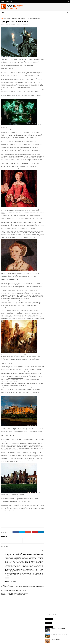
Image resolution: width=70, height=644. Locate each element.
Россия (54, 91)
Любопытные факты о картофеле (59, 38)
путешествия (49, 120)
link (1, 557)
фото (60, 124)
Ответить (7, 607)
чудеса (65, 124)
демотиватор (59, 96)
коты (65, 105)
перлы (63, 113)
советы (47, 122)
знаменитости (8, 19)
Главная (3, 1)
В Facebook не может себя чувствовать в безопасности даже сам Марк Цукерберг (59, 56)
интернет (55, 103)
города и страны (50, 96)
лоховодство (54, 108)
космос (60, 105)
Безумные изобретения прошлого (59, 65)
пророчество (49, 117)
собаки (65, 120)
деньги (66, 96)
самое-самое (57, 120)
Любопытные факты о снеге (58, 32)
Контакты (13, 1)
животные (64, 98)
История (14, 19)
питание (48, 115)
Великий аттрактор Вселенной (58, 77)
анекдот (48, 94)
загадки (47, 101)
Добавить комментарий (10, 611)
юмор (47, 127)
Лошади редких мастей (57, 71)
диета (52, 98)
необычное (19, 19)
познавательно (55, 115)
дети (47, 98)
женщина (57, 98)
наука (59, 110)
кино (47, 105)
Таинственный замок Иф (57, 60)
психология (57, 117)
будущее (54, 94)
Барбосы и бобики (55, 43)
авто (64, 91)
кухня (47, 108)
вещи (59, 94)
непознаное (25, 19)
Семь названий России (56, 82)
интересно (48, 103)
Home (2, 19)
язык (52, 127)
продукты (64, 115)
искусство (63, 103)
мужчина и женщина (51, 110)
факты (55, 124)
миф (60, 108)
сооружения (54, 122)
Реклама (7, 1)
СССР (59, 91)
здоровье (54, 101)
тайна (61, 122)
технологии (48, 124)
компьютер (53, 105)
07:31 (40, 579)
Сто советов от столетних (53, 134)
